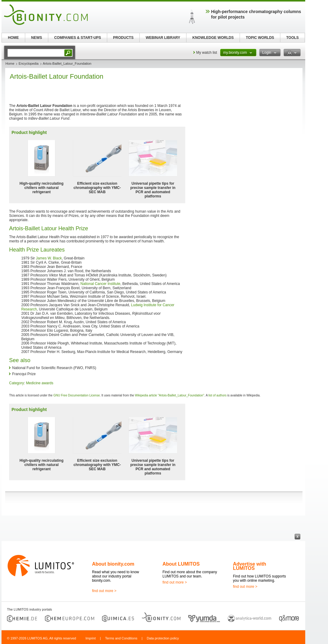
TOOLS (292, 38)
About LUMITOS (181, 564)
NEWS (37, 38)
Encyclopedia (28, 63)
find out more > (104, 591)
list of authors (217, 395)
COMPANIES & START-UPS (77, 38)
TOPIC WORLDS (260, 38)
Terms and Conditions (121, 638)
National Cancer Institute (100, 284)
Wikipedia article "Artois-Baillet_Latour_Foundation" (169, 395)
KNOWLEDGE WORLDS (213, 38)
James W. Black (49, 258)
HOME (13, 38)
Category (17, 383)
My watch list (207, 53)
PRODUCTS (123, 38)
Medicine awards (39, 383)
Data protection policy (163, 638)
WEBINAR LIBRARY (163, 38)
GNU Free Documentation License (77, 395)
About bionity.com (113, 564)
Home (10, 63)
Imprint (91, 638)
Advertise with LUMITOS (249, 566)
